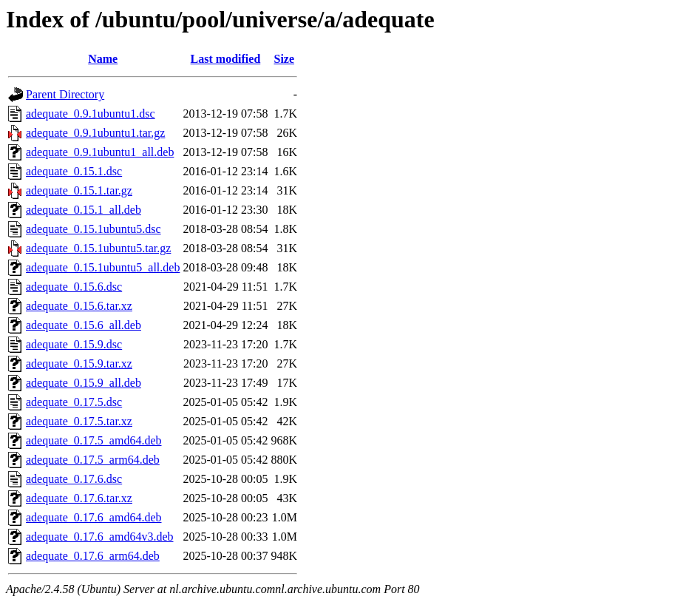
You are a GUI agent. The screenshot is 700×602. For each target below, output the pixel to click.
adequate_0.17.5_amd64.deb (94, 440)
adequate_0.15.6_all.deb (84, 325)
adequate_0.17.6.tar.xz (79, 498)
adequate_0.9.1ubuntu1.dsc (91, 114)
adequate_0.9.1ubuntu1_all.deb (100, 152)
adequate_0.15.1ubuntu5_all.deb (103, 267)
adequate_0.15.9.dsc (74, 344)
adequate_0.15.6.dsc (74, 287)
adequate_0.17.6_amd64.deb (94, 517)
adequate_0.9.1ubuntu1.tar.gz (95, 133)
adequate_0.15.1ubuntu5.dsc (94, 229)
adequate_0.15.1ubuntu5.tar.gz (98, 248)
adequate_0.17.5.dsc (74, 402)
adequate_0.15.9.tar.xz (79, 363)
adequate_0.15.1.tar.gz (79, 190)
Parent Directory (65, 94)
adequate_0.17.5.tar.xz (79, 421)
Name (103, 59)
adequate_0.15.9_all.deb (84, 383)
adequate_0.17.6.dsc (74, 479)
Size (285, 59)
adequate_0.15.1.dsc (74, 171)
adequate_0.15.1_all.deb (84, 210)
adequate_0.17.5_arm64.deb (93, 460)
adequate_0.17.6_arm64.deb (93, 556)
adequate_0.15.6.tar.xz (79, 306)
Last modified (226, 59)
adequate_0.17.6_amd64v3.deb (100, 537)
